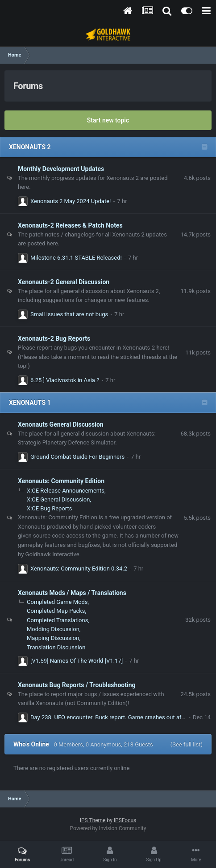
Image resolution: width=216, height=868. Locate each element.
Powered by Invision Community (108, 828)
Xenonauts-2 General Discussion (64, 282)
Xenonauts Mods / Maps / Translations (72, 593)
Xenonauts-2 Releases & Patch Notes (70, 225)
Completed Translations (57, 620)
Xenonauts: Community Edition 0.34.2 (79, 568)
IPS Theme (93, 820)
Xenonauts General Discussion (61, 424)
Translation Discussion (56, 647)
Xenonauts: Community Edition (61, 481)
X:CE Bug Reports (49, 508)
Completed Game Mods (57, 602)
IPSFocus (125, 820)
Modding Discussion (53, 629)
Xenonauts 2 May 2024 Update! (71, 201)
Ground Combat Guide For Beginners (77, 457)
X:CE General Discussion (58, 499)
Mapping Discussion (53, 638)
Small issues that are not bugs (69, 314)
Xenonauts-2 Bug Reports (54, 338)
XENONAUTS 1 (30, 403)
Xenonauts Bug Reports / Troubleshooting (77, 685)
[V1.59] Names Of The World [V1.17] (77, 661)
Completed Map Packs (56, 611)
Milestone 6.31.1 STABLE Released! (76, 258)
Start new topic (108, 120)
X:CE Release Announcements (66, 491)
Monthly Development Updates (61, 169)
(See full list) (187, 744)
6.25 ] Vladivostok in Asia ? (65, 380)
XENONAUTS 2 (30, 147)
